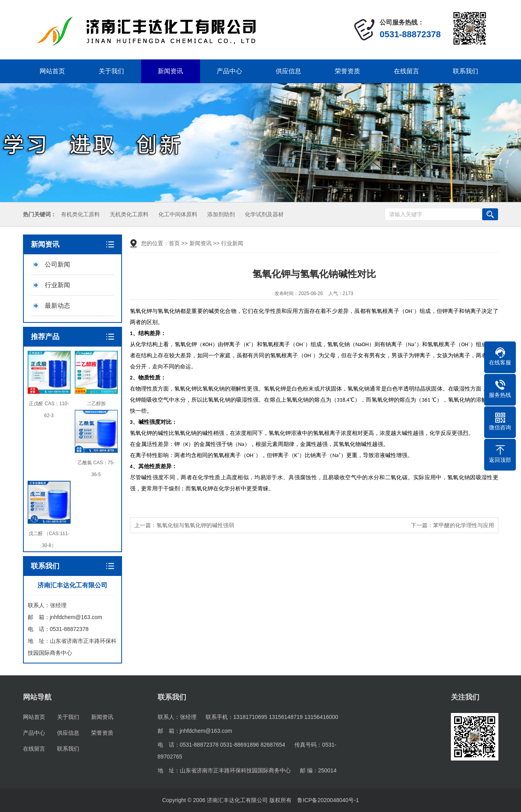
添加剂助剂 (219, 214)
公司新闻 (57, 264)
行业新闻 (57, 285)
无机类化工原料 (127, 214)
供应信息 (288, 71)
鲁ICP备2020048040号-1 (328, 800)
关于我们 (111, 71)
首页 (174, 243)
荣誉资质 (347, 71)
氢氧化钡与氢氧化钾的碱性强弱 (195, 525)
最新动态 (57, 306)
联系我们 (466, 71)
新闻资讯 (170, 71)
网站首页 (52, 71)
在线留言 (406, 71)
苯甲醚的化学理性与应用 (464, 525)
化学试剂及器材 (262, 214)
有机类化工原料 (78, 214)
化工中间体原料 (176, 214)
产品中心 (229, 71)
